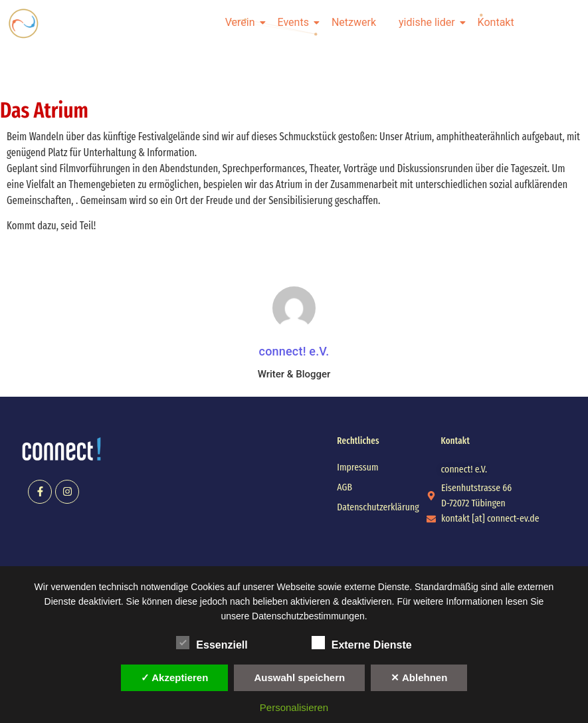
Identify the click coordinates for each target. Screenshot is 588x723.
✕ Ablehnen (419, 677)
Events (296, 22)
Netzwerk (354, 22)
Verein (243, 22)
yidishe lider (429, 22)
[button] (464, 469)
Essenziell (212, 643)
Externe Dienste (362, 643)
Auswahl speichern (299, 677)
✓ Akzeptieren (175, 677)
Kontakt (496, 22)
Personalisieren (294, 707)
